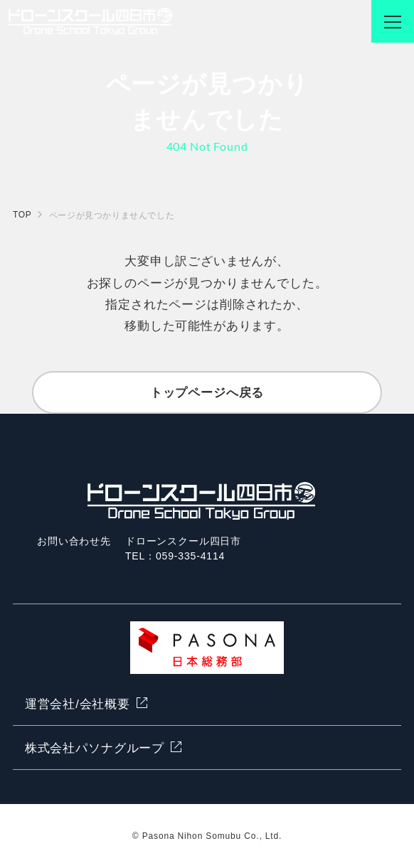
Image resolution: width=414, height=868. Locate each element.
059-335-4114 (190, 556)
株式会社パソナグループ (95, 748)
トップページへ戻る (207, 393)
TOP (22, 215)
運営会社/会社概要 (78, 704)
